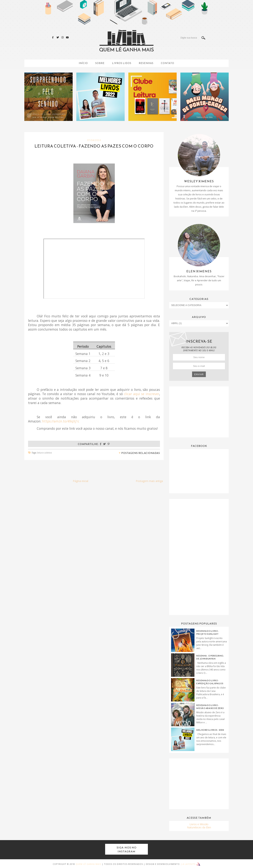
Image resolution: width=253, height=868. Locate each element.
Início (83, 63)
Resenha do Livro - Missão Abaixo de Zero (210, 707)
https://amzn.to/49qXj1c (61, 421)
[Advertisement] (199, 411)
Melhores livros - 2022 (210, 730)
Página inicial (81, 481)
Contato (168, 63)
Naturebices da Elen (199, 827)
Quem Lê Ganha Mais (88, 864)
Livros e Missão (199, 824)
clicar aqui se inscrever (142, 394)
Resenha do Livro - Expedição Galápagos (210, 682)
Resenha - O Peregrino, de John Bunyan (210, 657)
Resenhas (146, 63)
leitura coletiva (44, 453)
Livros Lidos (122, 63)
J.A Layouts (191, 864)
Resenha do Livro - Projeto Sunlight (208, 632)
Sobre (100, 63)
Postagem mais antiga (149, 481)
